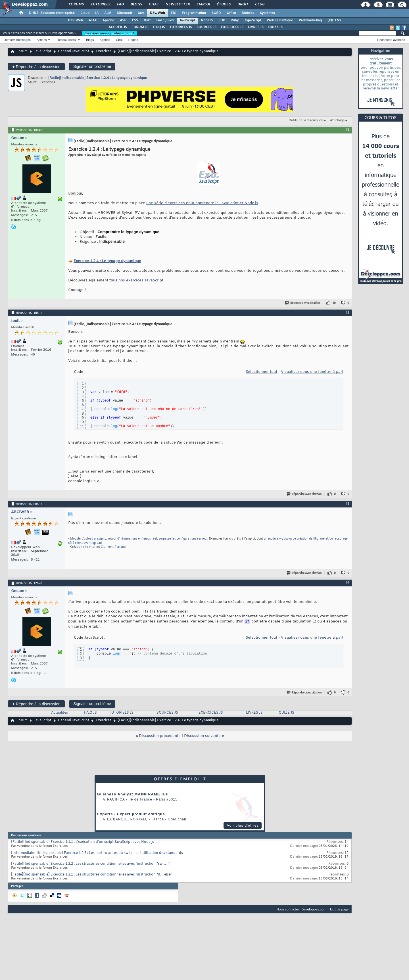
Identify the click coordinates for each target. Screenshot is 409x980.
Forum (22, 51)
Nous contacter (288, 909)
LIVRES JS (256, 27)
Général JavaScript (74, 51)
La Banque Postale (127, 819)
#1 (347, 129)
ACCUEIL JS (118, 27)
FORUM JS (140, 27)
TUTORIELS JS (181, 27)
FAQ (120, 5)
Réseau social (67, 40)
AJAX (93, 20)
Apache (108, 20)
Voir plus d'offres (243, 826)
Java (141, 13)
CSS (135, 20)
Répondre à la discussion (36, 67)
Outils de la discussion (306, 120)
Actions (42, 40)
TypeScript (253, 20)
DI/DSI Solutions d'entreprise (52, 13)
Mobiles (248, 13)
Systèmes (267, 13)
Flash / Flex (165, 20)
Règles (133, 40)
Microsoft (125, 13)
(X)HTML (334, 20)
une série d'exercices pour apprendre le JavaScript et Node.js (202, 203)
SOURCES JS (206, 27)
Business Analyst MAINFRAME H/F (133, 794)
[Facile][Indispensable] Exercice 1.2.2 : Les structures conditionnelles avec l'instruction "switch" (91, 864)
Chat (154, 5)
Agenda (105, 40)
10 (334, 303)
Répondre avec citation (303, 303)
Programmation (194, 13)
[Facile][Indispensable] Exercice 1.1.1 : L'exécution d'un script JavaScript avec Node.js (83, 842)
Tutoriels (100, 5)
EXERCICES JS (232, 27)
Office (231, 13)
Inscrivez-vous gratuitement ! (109, 33)
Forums (76, 5)
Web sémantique (280, 20)
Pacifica (116, 799)
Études (223, 5)
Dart (147, 20)
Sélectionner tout (261, 372)
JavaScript (187, 20)
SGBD (216, 13)
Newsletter (177, 5)
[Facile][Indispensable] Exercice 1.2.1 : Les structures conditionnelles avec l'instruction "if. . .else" (92, 875)
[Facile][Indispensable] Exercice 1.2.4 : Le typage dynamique (98, 78)
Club (259, 5)
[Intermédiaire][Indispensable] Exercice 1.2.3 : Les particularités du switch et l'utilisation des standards (97, 853)
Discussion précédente (160, 736)
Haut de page (339, 909)
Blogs (136, 5)
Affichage (337, 120)
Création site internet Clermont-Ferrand (98, 547)
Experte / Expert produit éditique (131, 814)
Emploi (203, 5)
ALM (108, 13)
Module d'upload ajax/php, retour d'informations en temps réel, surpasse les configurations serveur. (139, 539)
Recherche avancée (391, 40)
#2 (347, 312)
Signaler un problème (92, 66)
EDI (174, 13)
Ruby (235, 20)
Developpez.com (314, 909)
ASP (123, 20)
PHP (222, 20)
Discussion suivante (202, 736)
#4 (347, 582)
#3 (347, 503)
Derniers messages (17, 40)
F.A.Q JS (159, 27)
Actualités (60, 713)
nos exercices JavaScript (141, 280)
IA (97, 13)
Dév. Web (157, 13)
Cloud (85, 13)
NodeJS (207, 20)
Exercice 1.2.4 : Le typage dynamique (107, 261)
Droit (243, 5)
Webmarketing (310, 20)
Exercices (104, 51)
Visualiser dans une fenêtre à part (312, 372)
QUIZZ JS (275, 27)
